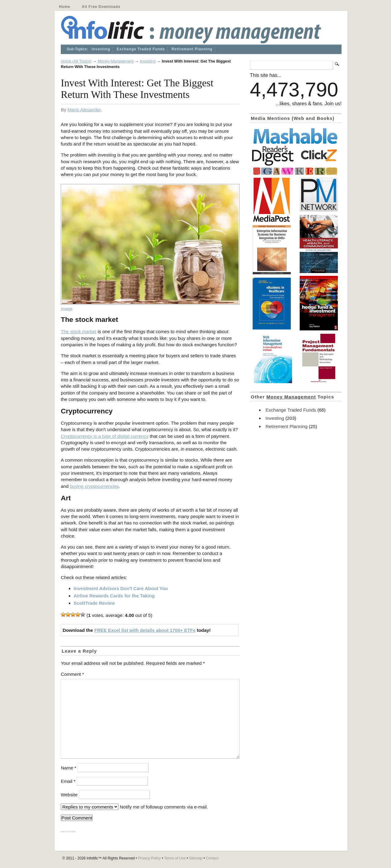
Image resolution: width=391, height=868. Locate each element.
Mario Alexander (84, 110)
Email (68, 781)
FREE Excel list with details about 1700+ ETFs (145, 630)
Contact (212, 858)
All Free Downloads (101, 7)
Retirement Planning (192, 49)
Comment (72, 674)
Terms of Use (175, 858)
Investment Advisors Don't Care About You (121, 588)
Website (69, 795)
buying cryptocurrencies (94, 486)
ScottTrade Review (94, 603)
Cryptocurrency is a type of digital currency (105, 436)
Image (67, 309)
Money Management (116, 61)
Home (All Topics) (76, 61)
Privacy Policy (150, 858)
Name (69, 768)
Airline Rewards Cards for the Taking (114, 596)
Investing (101, 49)
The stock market (79, 331)
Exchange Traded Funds (141, 49)
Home (65, 7)
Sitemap (196, 858)
